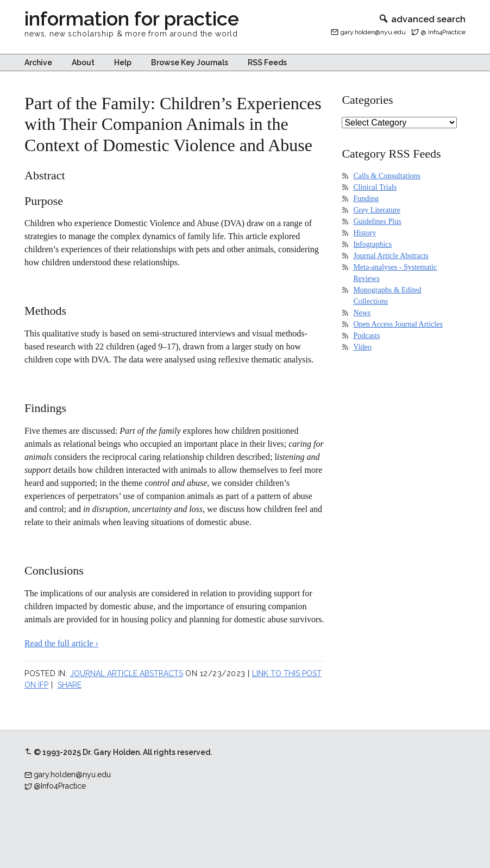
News (362, 313)
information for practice (132, 18)
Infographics (372, 244)
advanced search (422, 19)
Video (362, 347)
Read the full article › (61, 643)
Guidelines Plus (377, 221)
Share (70, 685)
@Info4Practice (60, 786)
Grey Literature (377, 210)
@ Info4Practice (443, 32)
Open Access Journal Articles (398, 324)
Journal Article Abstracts (127, 673)
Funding (366, 199)
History (365, 233)
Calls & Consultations (387, 176)
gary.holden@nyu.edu (373, 32)
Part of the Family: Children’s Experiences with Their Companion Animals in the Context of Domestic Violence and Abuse (173, 124)
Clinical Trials (375, 187)
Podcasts (366, 336)
